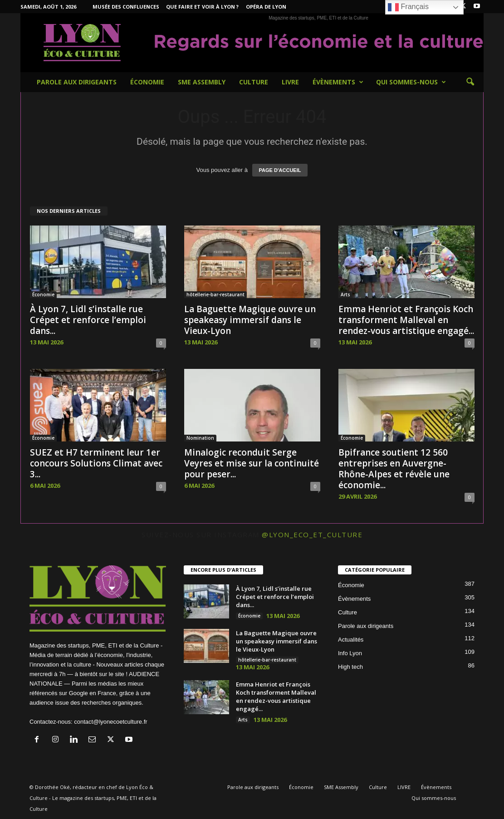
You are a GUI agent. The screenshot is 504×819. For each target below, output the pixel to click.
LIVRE (290, 82)
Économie (147, 82)
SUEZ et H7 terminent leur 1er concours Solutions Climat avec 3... (96, 463)
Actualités (351, 640)
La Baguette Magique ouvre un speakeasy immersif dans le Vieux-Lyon (250, 320)
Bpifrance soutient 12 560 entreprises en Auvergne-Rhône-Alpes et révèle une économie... (394, 469)
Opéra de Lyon (266, 7)
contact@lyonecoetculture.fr (110, 722)
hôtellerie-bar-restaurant (215, 294)
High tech (350, 667)
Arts (345, 294)
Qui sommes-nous (411, 82)
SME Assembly (202, 82)
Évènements (338, 82)
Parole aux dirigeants (77, 82)
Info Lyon (350, 653)
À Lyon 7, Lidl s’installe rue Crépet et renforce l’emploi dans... (88, 320)
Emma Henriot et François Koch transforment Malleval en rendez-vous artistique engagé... (406, 320)
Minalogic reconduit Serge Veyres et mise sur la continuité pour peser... (252, 463)
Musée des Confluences (126, 7)
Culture (254, 82)
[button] (470, 82)
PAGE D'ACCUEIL (280, 170)
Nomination (200, 438)
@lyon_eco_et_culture (312, 535)
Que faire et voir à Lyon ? (202, 7)
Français (408, 7)
